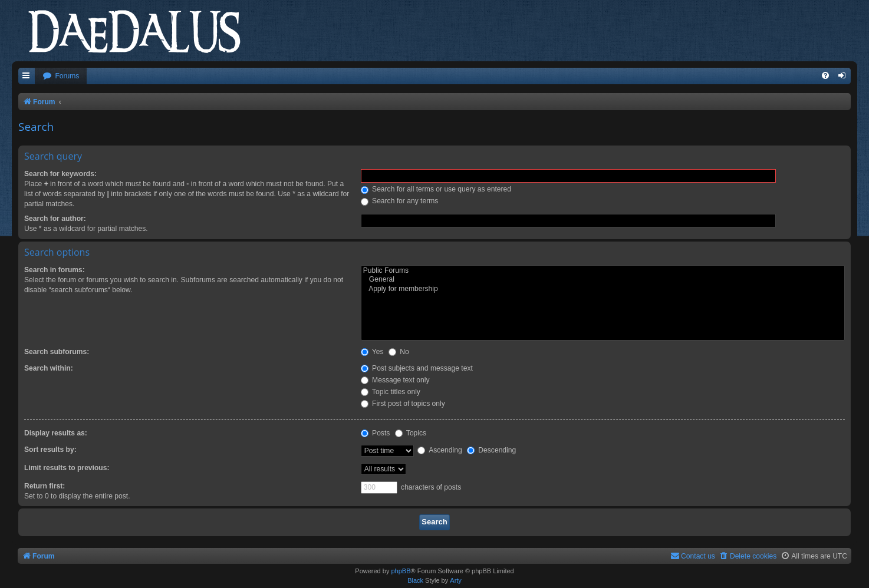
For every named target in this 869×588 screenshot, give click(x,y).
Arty (456, 580)
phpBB (401, 571)
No (399, 352)
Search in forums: (55, 270)
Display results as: (56, 433)
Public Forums (603, 271)
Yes (372, 352)
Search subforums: (57, 352)
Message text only (395, 380)
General (603, 280)
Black (415, 580)
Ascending (440, 450)
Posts (376, 433)
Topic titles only (391, 392)
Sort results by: (50, 450)
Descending (491, 450)
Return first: (45, 486)
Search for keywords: (60, 174)
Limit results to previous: (67, 468)
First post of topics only (403, 404)
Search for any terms (400, 201)
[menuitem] (61, 76)
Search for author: (55, 219)
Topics (411, 433)
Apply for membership (603, 289)
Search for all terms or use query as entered (436, 189)
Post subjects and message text (417, 368)
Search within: (49, 368)
